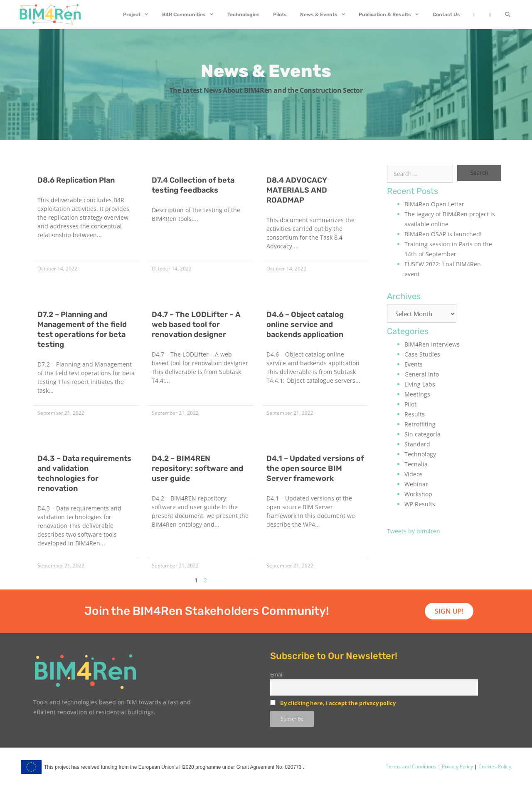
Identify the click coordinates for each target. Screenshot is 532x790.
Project (139, 15)
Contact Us (446, 15)
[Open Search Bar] (508, 15)
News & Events (326, 15)
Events (414, 364)
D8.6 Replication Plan (76, 180)
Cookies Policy (494, 766)
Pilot (410, 404)
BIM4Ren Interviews (432, 344)
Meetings (417, 394)
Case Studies (422, 354)
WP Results (420, 504)
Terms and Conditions (411, 766)
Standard (417, 444)
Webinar (416, 484)
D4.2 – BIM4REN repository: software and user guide (197, 468)
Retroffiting (420, 424)
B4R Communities (191, 15)
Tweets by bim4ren (414, 531)
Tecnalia (416, 464)
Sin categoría (422, 434)
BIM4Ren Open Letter (434, 204)
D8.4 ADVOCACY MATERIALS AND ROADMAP (297, 190)
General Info (422, 374)
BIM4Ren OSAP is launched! (443, 234)
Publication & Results (392, 15)
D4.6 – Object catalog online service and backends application (305, 324)
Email (277, 675)
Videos (414, 474)
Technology (420, 454)
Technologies (244, 15)
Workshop (418, 494)
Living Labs (420, 384)
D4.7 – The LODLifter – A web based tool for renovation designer (196, 324)
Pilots (280, 15)
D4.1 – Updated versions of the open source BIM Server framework (315, 468)
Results (415, 414)
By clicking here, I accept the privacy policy (338, 703)
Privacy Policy (457, 766)
